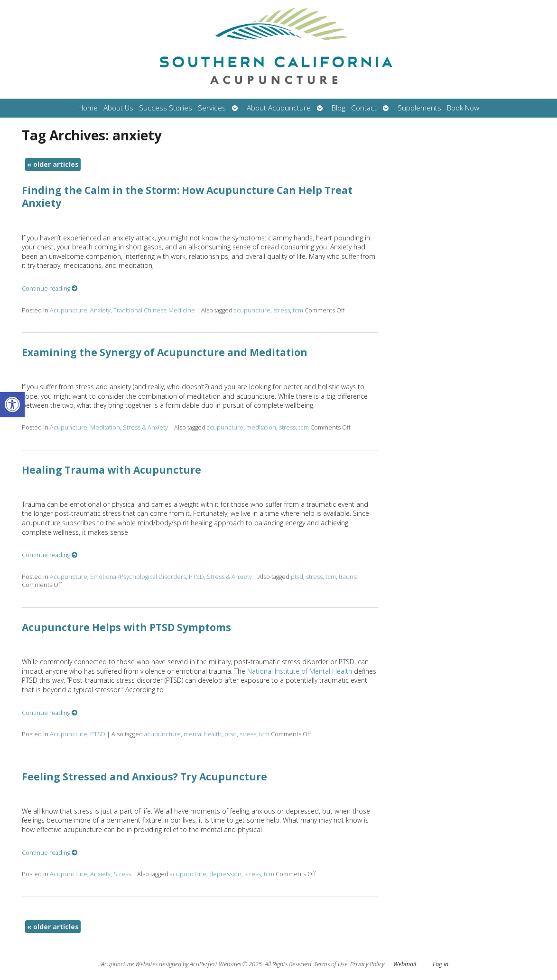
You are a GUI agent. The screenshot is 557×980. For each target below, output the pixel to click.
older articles (53, 164)
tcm (298, 310)
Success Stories (166, 108)
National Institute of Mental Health (300, 671)
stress (282, 310)
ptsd (297, 577)
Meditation (105, 427)
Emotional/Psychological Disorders (138, 577)
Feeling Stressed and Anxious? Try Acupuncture (144, 777)
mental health (203, 734)
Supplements (419, 108)
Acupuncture (69, 310)
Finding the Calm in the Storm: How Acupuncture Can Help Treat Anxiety (187, 197)
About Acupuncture (279, 108)
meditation (261, 427)
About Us (118, 108)
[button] (12, 404)
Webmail (405, 964)
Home (88, 108)
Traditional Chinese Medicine (154, 310)
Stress (122, 874)
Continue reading (50, 289)
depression (225, 874)
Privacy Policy (367, 964)
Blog (339, 108)
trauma (348, 577)
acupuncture (252, 310)
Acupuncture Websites (129, 964)
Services (212, 108)
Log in (441, 964)
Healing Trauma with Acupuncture (111, 470)
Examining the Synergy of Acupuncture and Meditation (165, 352)
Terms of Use (331, 964)
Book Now (463, 108)
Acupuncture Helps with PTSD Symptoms (126, 627)
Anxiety (100, 310)
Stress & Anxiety (145, 427)
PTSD (196, 577)
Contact (364, 108)
